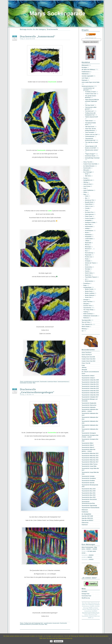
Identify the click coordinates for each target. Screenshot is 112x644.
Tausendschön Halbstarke (89, 407)
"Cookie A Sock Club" (91, 94)
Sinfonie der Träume (90, 263)
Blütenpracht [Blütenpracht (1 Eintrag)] (94, 603)
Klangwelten (88, 237)
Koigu (83, 365)
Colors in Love (89, 206)
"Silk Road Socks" (90, 127)
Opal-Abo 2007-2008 (87, 516)
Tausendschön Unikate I (88, 376)
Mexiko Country (89, 289)
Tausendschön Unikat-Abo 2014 (90, 391)
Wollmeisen (85, 510)
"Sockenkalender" (90, 136)
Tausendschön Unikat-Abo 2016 (90, 395)
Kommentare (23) (36, 624)
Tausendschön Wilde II (88, 445)
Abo (86, 198)
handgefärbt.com (88, 180)
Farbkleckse (85, 512)
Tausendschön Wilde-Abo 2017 (90, 462)
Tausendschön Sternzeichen (89, 499)
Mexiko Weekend (90, 295)
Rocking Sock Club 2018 (88, 357)
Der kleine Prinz (89, 212)
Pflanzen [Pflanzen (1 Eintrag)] (84, 609)
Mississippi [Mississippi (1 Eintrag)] (86, 608)
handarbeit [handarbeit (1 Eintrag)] (97, 605)
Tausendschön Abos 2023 (89, 497)
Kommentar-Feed (86, 596)
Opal (85, 194)
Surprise (87, 271)
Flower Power (89, 216)
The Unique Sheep (88, 310)
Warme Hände (86, 326)
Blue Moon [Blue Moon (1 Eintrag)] (85, 603)
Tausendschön (87, 308)
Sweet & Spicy (89, 273)
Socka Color (88, 297)
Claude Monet (89, 204)
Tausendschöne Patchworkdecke (91, 508)
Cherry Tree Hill (87, 162)
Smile (87, 265)
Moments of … (89, 249)
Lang (85, 188)
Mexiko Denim (89, 291)
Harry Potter (88, 224)
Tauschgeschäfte (86, 320)
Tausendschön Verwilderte (89, 478)
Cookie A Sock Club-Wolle (90, 164)
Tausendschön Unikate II (88, 378)
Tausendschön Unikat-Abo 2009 (90, 380)
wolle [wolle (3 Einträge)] (90, 618)
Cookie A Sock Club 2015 (88, 361)
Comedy (87, 208)
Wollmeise (86, 318)
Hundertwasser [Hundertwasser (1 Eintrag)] (86, 606)
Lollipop (87, 241)
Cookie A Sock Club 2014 (88, 359)
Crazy (87, 210)
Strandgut (88, 269)
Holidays (87, 228)
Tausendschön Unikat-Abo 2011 (90, 384)
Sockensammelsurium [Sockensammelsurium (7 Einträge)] (91, 613)
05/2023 (91, 555)
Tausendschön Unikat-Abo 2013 (90, 388)
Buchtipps (84, 67)
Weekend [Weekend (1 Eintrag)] (91, 616)
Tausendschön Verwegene (89, 433)
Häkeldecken (85, 74)
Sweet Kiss (88, 275)
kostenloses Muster (52, 382)
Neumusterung (89, 253)
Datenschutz (85, 523)
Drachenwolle (43, 382)
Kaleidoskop (88, 235)
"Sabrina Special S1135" (92, 117)
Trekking (86, 312)
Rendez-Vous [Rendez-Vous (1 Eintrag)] (96, 609)
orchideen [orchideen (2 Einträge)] (95, 608)
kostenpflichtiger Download (92, 158)
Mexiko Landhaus (90, 293)
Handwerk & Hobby (90, 222)
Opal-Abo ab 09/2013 (87, 520)
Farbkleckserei (86, 72)
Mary (34, 383)
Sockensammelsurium (63, 382)
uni (86, 279)
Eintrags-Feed (85, 594)
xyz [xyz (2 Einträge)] (93, 618)
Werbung (84, 329)
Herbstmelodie (89, 226)
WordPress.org (86, 598)
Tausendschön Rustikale (88, 481)
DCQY (87, 174)
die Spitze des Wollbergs (88, 69)
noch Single (85, 78)
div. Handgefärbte (86, 514)
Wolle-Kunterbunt (88, 314)
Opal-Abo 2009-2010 (87, 518)
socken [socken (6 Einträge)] (94, 611)
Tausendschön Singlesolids (89, 403)
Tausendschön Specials (88, 483)
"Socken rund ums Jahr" (91, 134)
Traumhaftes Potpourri (91, 277)
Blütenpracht (85, 65)
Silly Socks (88, 176)
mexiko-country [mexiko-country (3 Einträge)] (95, 606)
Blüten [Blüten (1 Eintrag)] (89, 603)
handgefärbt (88, 220)
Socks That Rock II (87, 355)
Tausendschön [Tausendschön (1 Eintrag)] (85, 616)
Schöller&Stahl (87, 287)
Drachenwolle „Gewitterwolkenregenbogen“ (37, 391)
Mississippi (88, 247)
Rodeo (87, 259)
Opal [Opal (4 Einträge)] (91, 608)
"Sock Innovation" (90, 132)
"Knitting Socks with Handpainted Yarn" (34, 623)
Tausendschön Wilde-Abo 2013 (90, 453)
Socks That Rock (88, 302)
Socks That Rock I (87, 353)
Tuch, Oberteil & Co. (87, 324)
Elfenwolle (86, 170)
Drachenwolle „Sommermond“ (38, 36)
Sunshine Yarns (88, 306)
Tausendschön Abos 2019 (89, 489)
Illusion (87, 233)
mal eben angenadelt (87, 76)
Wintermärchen (89, 281)
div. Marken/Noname (89, 166)
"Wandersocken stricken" (92, 150)
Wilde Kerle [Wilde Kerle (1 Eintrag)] (97, 616)
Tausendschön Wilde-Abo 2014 (90, 456)
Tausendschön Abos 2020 (89, 491)
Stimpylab (86, 304)
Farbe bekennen (89, 214)
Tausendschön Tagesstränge (89, 505)
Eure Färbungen (88, 172)
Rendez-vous (89, 257)
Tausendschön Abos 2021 (89, 493)
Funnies (85, 178)
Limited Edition (89, 239)
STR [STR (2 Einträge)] (96, 615)
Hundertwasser (89, 231)
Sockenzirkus (89, 267)
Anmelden (84, 591)
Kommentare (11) (24, 383)
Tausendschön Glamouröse (89, 405)
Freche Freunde (89, 218)
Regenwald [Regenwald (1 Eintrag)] (90, 609)
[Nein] (109, 639)
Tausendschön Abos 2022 (89, 495)
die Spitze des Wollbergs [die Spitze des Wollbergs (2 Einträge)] (91, 604)
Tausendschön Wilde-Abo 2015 (90, 458)
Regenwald (88, 255)
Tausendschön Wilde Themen (90, 464)
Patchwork (84, 80)
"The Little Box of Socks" (92, 142)
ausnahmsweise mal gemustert (32, 382)
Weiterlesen (58, 641)
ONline (85, 192)
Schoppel (86, 300)
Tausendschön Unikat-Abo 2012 (90, 386)
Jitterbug (86, 182)
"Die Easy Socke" (90, 105)
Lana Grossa (87, 186)
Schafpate (88, 261)
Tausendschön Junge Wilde (89, 466)
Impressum (85, 525)
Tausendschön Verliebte (88, 476)
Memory (87, 245)
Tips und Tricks (86, 322)
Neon (86, 251)
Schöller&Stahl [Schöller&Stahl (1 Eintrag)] (88, 611)
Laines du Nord (87, 184)
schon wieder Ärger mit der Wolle (91, 82)
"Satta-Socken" (89, 121)
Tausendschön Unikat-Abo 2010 (90, 382)
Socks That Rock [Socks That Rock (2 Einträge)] (89, 615)
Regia (85, 285)
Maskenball (88, 243)
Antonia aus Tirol (89, 200)
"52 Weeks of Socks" (91, 92)
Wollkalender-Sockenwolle (90, 316)
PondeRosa (87, 283)
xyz (83, 331)
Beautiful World (89, 202)
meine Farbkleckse (88, 190)
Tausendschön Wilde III (88, 447)
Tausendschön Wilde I (88, 443)
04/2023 (90, 557)
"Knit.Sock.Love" (89, 111)
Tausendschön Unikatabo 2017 (90, 397)
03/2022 (95, 549)
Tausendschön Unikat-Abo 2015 (90, 393)
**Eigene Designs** (90, 154)
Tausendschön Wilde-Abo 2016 (90, 460)
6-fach (87, 196)
